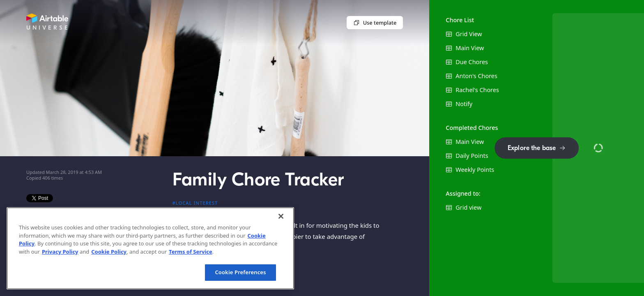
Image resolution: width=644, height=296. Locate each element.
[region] (150, 248)
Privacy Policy (60, 252)
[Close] (281, 216)
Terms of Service (191, 252)
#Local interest (195, 203)
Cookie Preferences (240, 272)
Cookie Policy (109, 252)
